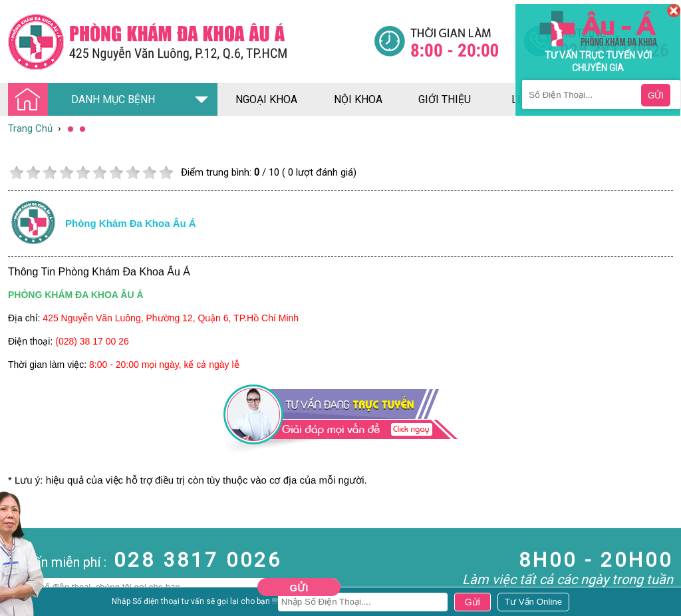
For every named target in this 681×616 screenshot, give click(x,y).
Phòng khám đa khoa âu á (131, 223)
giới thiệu (445, 99)
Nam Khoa (23, 603)
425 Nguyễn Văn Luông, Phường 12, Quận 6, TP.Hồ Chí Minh (171, 318)
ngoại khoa (266, 99)
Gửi (299, 588)
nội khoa (358, 99)
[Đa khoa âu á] (191, 42)
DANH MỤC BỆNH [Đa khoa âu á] (85, 100)
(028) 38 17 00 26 (92, 341)
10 (166, 173)
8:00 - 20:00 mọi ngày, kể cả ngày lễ (164, 365)
